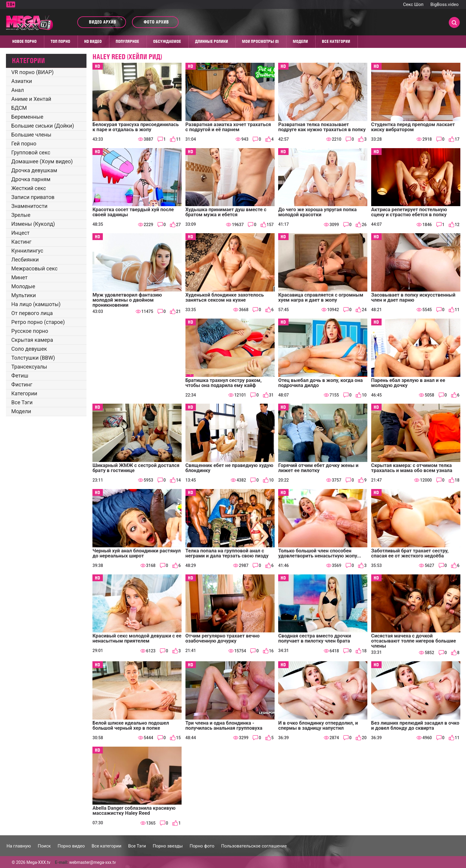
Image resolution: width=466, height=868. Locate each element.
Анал (18, 90)
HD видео (93, 41)
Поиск (44, 846)
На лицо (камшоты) (36, 304)
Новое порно (24, 41)
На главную (19, 846)
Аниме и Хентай (31, 99)
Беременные (27, 117)
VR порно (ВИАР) (33, 72)
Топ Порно (60, 41)
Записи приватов (33, 197)
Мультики (24, 295)
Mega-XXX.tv (38, 862)
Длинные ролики (211, 41)
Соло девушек (29, 349)
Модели (300, 41)
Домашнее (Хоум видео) (42, 161)
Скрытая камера (32, 340)
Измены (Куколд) (33, 224)
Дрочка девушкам (34, 170)
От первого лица (32, 313)
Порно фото (202, 846)
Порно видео (71, 846)
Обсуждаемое (167, 41)
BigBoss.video (444, 4)
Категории (24, 393)
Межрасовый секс (34, 268)
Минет (19, 277)
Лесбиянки (25, 260)
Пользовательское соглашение (254, 846)
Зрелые (21, 215)
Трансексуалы (29, 367)
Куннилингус (27, 251)
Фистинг (22, 384)
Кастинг (21, 242)
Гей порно (24, 144)
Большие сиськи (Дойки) (43, 126)
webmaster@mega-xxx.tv (93, 862)
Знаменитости (29, 206)
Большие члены (31, 135)
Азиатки (22, 81)
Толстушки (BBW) (33, 358)
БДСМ (19, 108)
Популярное (127, 41)
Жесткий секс (29, 188)
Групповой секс (31, 152)
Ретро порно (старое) (38, 322)
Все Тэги (22, 402)
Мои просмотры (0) (260, 41)
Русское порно (30, 331)
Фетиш (20, 376)
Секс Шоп (413, 4)
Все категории (336, 41)
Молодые (23, 286)
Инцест (21, 233)
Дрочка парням (31, 179)
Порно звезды (168, 846)
